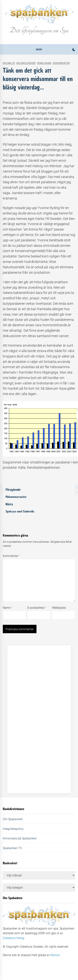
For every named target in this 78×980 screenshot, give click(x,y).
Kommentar (12, 556)
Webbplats (59, 608)
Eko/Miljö (9, 63)
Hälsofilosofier (26, 63)
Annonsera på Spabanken (20, 838)
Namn (8, 608)
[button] (74, 50)
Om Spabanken (13, 819)
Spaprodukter (61, 63)
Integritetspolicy (13, 829)
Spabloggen (44, 63)
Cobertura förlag (13, 938)
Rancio (55, 955)
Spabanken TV (12, 848)
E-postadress (37, 608)
